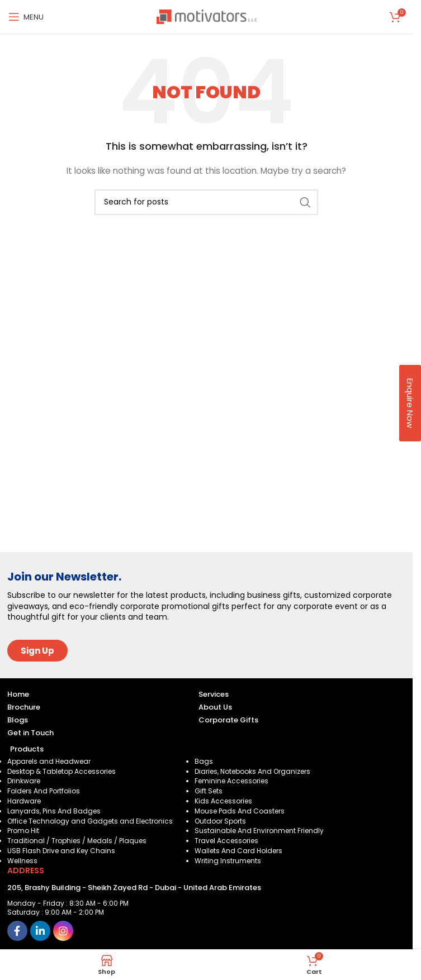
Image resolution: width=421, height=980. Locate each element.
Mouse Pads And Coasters (240, 811)
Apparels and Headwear (49, 761)
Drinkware (24, 781)
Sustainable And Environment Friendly (259, 831)
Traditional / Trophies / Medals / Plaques (77, 841)
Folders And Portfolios (44, 791)
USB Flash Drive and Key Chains (61, 851)
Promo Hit (23, 831)
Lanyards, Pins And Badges (54, 811)
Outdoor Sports (220, 821)
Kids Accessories (223, 801)
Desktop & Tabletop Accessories (62, 771)
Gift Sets (209, 791)
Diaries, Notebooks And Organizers (252, 771)
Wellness (22, 861)
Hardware (24, 801)
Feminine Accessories (231, 781)
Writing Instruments (228, 861)
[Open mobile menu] (26, 17)
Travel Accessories (226, 841)
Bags (204, 761)
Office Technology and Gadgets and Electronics (90, 821)
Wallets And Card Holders (238, 851)
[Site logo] (207, 16)
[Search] (206, 202)
